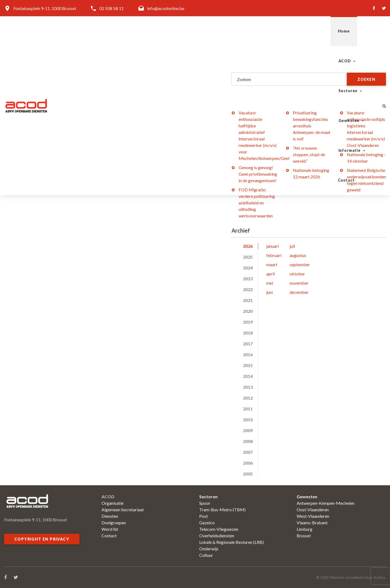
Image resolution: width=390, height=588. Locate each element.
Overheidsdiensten (217, 536)
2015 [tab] (248, 365)
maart (272, 264)
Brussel (304, 536)
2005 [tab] (248, 474)
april (270, 274)
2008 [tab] (248, 441)
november (299, 283)
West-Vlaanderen (313, 516)
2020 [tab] (248, 311)
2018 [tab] (248, 333)
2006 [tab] (248, 463)
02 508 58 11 (112, 8)
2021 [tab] (248, 300)
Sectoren (234, 31)
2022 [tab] (248, 289)
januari (272, 246)
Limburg (305, 529)
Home (170, 31)
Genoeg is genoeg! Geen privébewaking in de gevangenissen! (258, 174)
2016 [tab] (248, 354)
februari (274, 255)
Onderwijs (209, 549)
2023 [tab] (248, 279)
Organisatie (112, 503)
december (299, 292)
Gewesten (275, 31)
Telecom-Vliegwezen (219, 529)
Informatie (318, 31)
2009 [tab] (248, 430)
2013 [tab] (248, 387)
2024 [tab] (248, 268)
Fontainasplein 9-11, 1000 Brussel (45, 8)
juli (292, 246)
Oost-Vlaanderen (313, 510)
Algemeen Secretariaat (123, 510)
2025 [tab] (248, 257)
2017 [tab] (248, 344)
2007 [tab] (248, 452)
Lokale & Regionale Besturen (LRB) (232, 542)
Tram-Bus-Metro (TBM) (222, 510)
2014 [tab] (248, 376)
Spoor (205, 503)
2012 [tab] (248, 398)
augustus (298, 255)
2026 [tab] (248, 246)
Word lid (110, 529)
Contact (358, 31)
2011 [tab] (248, 409)
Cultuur (206, 555)
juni (269, 292)
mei (270, 283)
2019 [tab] (248, 322)
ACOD (198, 31)
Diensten (110, 516)
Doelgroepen (114, 523)
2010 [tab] (248, 420)
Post (204, 516)
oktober (297, 274)
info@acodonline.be (166, 8)
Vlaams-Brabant (312, 523)
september (300, 264)
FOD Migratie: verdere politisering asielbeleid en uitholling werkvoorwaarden (257, 203)
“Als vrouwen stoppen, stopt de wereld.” (309, 154)
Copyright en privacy (42, 539)
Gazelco (207, 523)
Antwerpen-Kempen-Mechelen (326, 503)
